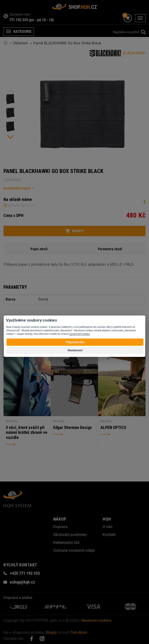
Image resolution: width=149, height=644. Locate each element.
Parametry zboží (110, 249)
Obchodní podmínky (70, 535)
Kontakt (109, 535)
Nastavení (75, 350)
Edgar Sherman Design (73, 427)
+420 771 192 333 (25, 573)
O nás (108, 527)
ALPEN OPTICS (113, 427)
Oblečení (21, 43)
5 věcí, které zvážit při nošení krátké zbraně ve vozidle (26, 432)
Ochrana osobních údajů (74, 550)
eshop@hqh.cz (22, 582)
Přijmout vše (75, 342)
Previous (10, 91)
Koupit (75, 231)
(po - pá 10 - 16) (41, 20)
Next (10, 137)
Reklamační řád (66, 543)
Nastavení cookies (96, 620)
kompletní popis (17, 188)
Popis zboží (39, 249)
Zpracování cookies (80, 334)
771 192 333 (19, 20)
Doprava (60, 527)
